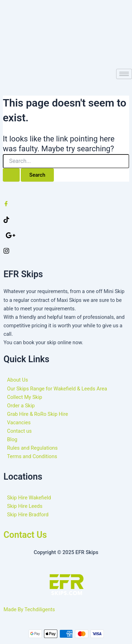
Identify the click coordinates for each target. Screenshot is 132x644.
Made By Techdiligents (29, 609)
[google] (67, 235)
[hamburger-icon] (124, 74)
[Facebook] (66, 203)
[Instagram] (66, 250)
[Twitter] (66, 219)
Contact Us (25, 535)
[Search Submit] (11, 175)
